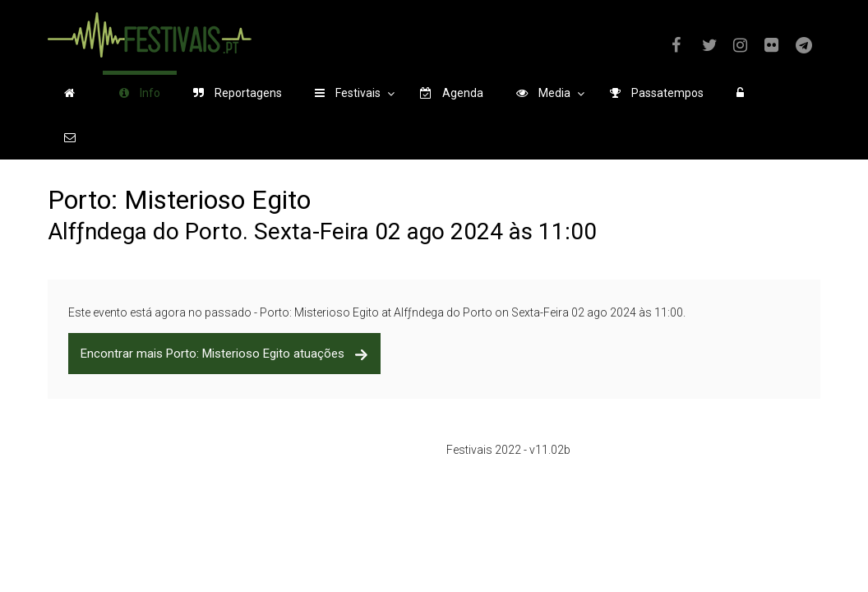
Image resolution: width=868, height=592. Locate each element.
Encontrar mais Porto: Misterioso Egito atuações (224, 354)
